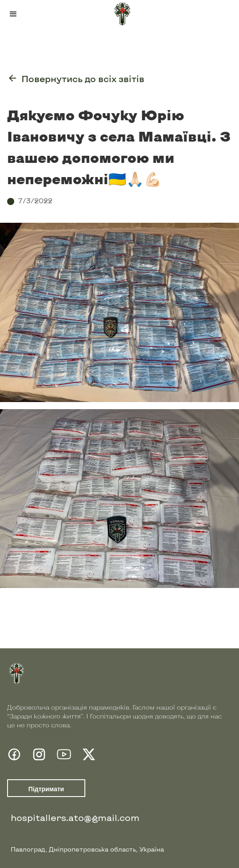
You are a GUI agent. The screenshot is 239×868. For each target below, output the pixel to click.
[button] (13, 14)
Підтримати (46, 789)
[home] (119, 14)
